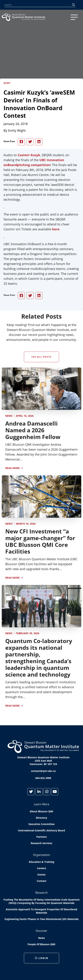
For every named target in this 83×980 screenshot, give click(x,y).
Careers (41, 868)
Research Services (41, 843)
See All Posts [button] (41, 357)
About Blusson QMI (41, 812)
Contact (41, 881)
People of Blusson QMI (41, 944)
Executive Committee (41, 824)
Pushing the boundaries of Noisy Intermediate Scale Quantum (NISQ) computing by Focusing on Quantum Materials (42, 901)
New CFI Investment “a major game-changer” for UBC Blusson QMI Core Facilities (40, 541)
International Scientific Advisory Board (41, 831)
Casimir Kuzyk (29, 155)
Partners (42, 837)
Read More (12, 468)
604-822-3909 (43, 778)
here (56, 229)
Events (41, 875)
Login (41, 958)
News (9, 416)
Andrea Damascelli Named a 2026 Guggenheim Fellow (33, 430)
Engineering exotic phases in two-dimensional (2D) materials (42, 919)
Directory (41, 818)
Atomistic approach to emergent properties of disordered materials (41, 911)
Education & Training (41, 862)
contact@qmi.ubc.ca (43, 771)
